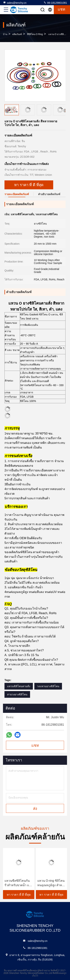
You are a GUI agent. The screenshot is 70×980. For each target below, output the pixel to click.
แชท (35, 745)
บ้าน (5, 34)
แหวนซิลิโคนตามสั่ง (19, 686)
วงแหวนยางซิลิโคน (48, 686)
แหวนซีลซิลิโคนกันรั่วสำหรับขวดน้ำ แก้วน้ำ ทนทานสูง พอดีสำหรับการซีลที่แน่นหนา (18, 883)
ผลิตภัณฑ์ (17, 34)
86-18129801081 (55, 3)
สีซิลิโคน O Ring (35, 34)
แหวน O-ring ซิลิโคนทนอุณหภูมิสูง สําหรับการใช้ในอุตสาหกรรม (51, 883)
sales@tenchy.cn (15, 3)
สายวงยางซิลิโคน (17, 694)
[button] (65, 111)
